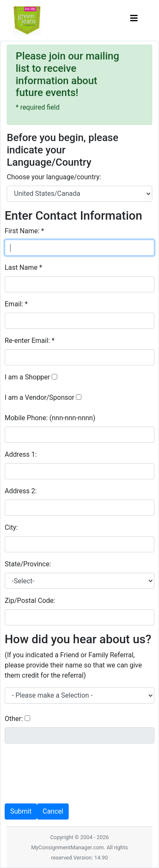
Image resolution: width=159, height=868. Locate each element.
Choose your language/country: (54, 177)
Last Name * (23, 267)
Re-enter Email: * (30, 341)
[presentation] (69, 767)
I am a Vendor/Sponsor (39, 397)
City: (12, 527)
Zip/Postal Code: (31, 601)
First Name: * (24, 231)
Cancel (53, 811)
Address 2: (22, 491)
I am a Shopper (27, 377)
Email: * (16, 304)
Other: (14, 719)
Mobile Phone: (50, 418)
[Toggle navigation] (134, 20)
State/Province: (29, 564)
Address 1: (22, 454)
